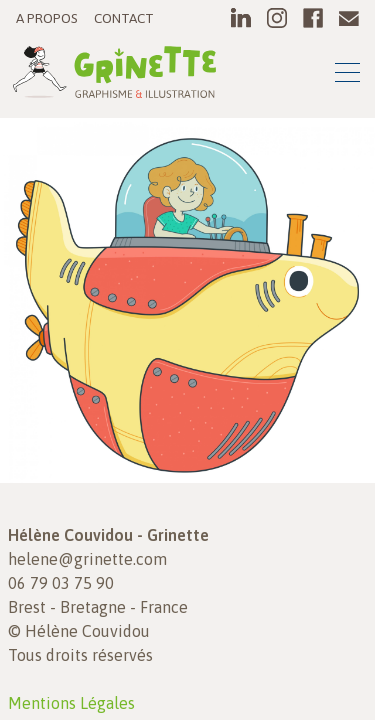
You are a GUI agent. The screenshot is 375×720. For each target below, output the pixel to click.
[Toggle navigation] (347, 75)
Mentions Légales (71, 703)
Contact (124, 18)
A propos (47, 18)
